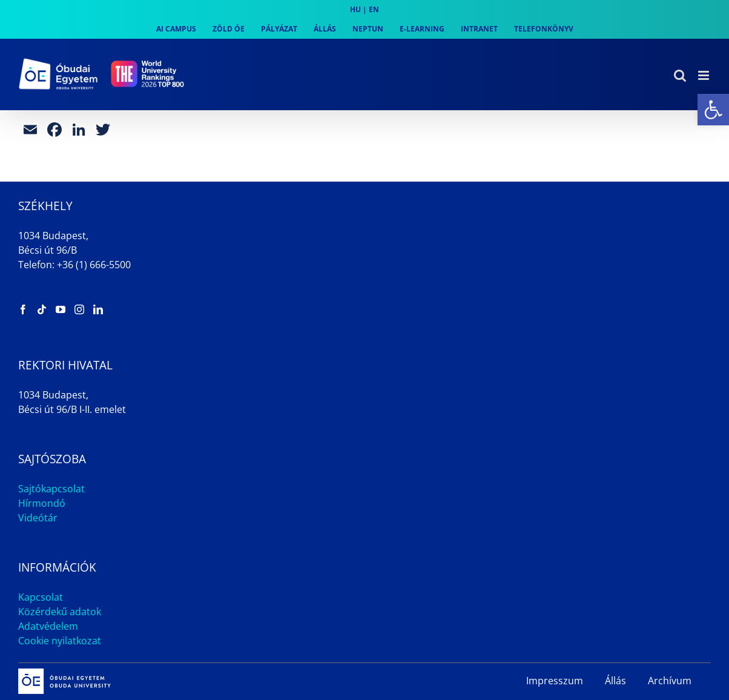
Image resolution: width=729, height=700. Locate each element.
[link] (713, 110)
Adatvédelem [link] (48, 626)
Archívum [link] (670, 681)
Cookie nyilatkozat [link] (60, 641)
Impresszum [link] (555, 681)
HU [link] (355, 9)
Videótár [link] (38, 518)
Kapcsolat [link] (41, 597)
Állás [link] (615, 681)
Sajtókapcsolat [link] (51, 489)
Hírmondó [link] (42, 503)
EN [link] (374, 9)
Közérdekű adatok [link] (60, 612)
